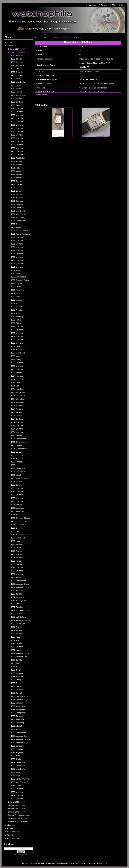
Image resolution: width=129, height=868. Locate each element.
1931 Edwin (16, 191)
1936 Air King (16, 505)
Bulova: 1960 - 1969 (16, 809)
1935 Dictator (16, 445)
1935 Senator (17, 482)
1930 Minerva (17, 92)
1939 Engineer (17, 749)
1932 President (17, 310)
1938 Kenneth (17, 693)
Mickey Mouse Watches (18, 818)
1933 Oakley (16, 359)
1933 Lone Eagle (18, 353)
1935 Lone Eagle (18, 468)
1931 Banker (16, 178)
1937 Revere (16, 637)
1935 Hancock (17, 455)
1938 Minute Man (18, 706)
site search (18, 855)
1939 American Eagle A (21, 739)
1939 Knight (16, 759)
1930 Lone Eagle (18, 82)
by (24, 855)
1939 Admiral (16, 726)
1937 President (17, 630)
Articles (10, 828)
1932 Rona (16, 313)
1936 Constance (18, 525)
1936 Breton (16, 515)
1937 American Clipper (20, 584)
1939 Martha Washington (21, 779)
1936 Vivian (16, 577)
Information (11, 825)
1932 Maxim (16, 297)
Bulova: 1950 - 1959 (16, 805)
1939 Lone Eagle (18, 762)
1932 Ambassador (18, 277)
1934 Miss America (19, 392)
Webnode (103, 863)
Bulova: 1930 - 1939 (62, 37)
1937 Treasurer (17, 644)
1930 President (17, 99)
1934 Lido (15, 386)
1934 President (17, 406)
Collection (47, 37)
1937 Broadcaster (18, 597)
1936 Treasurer (17, 564)
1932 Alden (16, 274)
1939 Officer (16, 785)
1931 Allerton (16, 161)
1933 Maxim (16, 356)
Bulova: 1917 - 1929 (16, 49)
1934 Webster (17, 435)
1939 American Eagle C (21, 743)
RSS (114, 5)
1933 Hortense (17, 350)
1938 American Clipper (20, 653)
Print (121, 5)
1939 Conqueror (18, 746)
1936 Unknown (17, 568)
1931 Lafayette (17, 204)
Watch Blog (11, 835)
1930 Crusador (17, 72)
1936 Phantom (17, 551)
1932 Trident (16, 320)
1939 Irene (15, 756)
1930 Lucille (16, 85)
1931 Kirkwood (17, 201)
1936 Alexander (17, 508)
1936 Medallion (17, 544)
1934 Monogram (18, 402)
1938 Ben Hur (17, 660)
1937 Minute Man (18, 624)
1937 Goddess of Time (20, 610)
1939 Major (16, 772)
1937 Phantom (17, 627)
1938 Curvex (16, 683)
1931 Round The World (20, 231)
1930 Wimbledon (18, 158)
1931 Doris (15, 188)
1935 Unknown (17, 488)
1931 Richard (16, 227)
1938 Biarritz (16, 663)
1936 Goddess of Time (20, 535)
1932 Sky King (17, 317)
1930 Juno (15, 79)
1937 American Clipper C (21, 587)
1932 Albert (16, 270)
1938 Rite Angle (17, 716)
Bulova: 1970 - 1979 (16, 812)
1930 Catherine (17, 69)
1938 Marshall (17, 703)
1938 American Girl (19, 657)
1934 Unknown (17, 422)
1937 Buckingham (18, 600)
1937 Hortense (17, 614)
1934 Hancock (17, 379)
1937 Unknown (17, 647)
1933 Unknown (17, 363)
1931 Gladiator (17, 194)
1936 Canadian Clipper (20, 518)
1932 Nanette (17, 303)
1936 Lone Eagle (18, 538)
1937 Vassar (16, 650)
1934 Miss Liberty (18, 399)
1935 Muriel (16, 475)
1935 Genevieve (18, 452)
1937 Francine (17, 607)
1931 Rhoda (16, 224)
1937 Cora (15, 604)
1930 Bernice (16, 59)
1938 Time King (17, 723)
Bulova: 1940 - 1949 (16, 802)
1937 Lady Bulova (18, 617)
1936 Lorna (16, 541)
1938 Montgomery (18, 709)
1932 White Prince (19, 346)
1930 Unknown (17, 108)
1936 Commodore (18, 521)
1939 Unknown (17, 789)
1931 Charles (16, 184)
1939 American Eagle (20, 736)
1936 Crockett (17, 528)
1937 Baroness (17, 591)
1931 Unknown (17, 237)
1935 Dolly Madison (19, 449)
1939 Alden (16, 729)
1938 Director (17, 686)
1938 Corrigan (17, 680)
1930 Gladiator (17, 75)
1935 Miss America (19, 472)
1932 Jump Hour (18, 290)
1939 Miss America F (20, 782)
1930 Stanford (17, 105)
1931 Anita (15, 168)
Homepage (93, 5)
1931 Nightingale (18, 221)
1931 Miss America (19, 214)
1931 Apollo (16, 171)
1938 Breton (16, 667)
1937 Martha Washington (21, 620)
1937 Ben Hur (17, 594)
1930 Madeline (17, 89)
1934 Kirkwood (17, 383)
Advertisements (13, 832)
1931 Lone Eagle (18, 208)
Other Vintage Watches (18, 822)
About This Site (13, 838)
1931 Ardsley (16, 174)
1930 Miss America (19, 95)
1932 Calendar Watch (20, 280)
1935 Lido (15, 465)
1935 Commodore (18, 442)
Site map (104, 5)
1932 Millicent (17, 300)
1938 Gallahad (17, 690)
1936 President (17, 558)
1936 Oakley (16, 548)
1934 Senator (17, 412)
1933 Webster (17, 373)
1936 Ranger (16, 561)
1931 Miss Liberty (18, 217)
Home (38, 37)
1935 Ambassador (18, 439)
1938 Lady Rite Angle (20, 696)
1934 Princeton (17, 409)
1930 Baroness (17, 56)
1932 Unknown (17, 326)
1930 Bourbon (17, 62)
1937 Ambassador (18, 581)
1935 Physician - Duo (20, 478)
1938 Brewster (17, 673)
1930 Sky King (17, 102)
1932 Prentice (17, 307)
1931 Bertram (17, 181)
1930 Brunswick (17, 65)
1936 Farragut (17, 531)
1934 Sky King (17, 419)
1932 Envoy (16, 287)
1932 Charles (16, 283)
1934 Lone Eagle (18, 389)
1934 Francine (17, 376)
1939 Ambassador (18, 733)
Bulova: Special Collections (19, 815)
